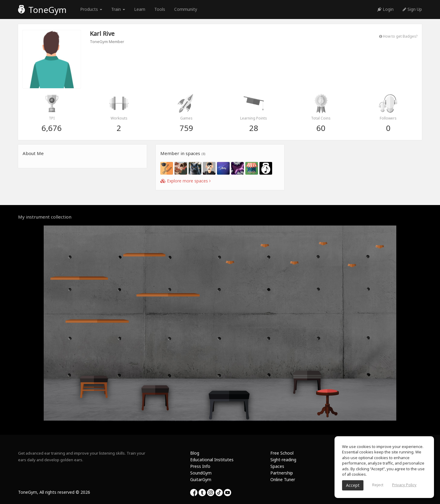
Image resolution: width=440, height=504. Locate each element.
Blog (195, 453)
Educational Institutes (212, 460)
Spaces (277, 466)
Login (385, 9)
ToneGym (42, 10)
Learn (140, 9)
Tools (160, 9)
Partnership (282, 473)
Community (186, 9)
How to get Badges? (398, 36)
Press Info (200, 466)
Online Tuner (283, 479)
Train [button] (118, 9)
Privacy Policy (404, 485)
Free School (282, 453)
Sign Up (412, 9)
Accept (353, 485)
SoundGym (201, 473)
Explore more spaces (185, 181)
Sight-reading (283, 460)
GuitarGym (201, 479)
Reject (378, 485)
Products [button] (91, 9)
